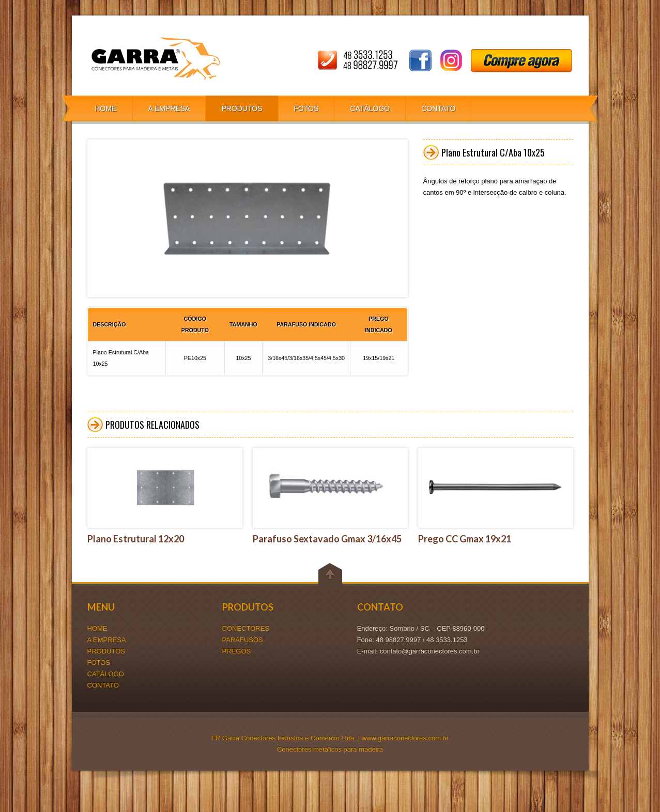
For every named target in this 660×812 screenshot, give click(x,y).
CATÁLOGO (370, 108)
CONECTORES (246, 628)
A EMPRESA (169, 108)
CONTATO (438, 108)
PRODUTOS (242, 108)
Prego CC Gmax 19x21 (465, 539)
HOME (106, 108)
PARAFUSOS (243, 640)
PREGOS (237, 651)
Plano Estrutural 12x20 (136, 539)
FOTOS (306, 108)
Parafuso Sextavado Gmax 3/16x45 (327, 539)
